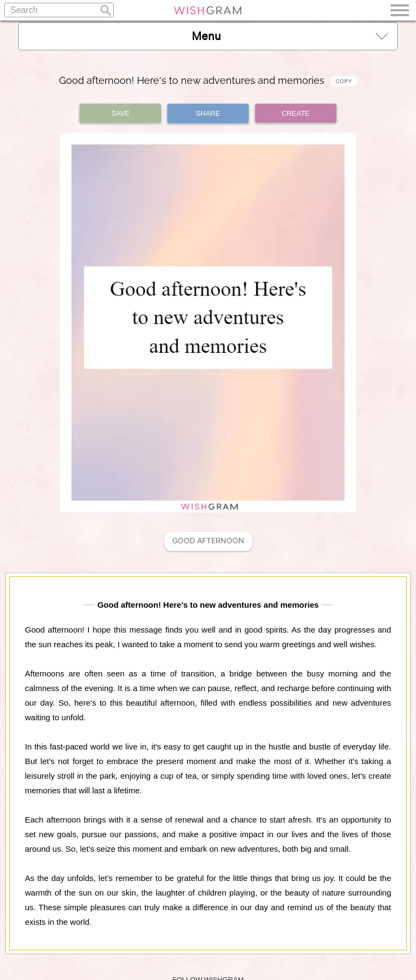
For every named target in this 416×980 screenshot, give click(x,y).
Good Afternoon (208, 541)
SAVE (121, 113)
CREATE (296, 113)
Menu (290, 36)
